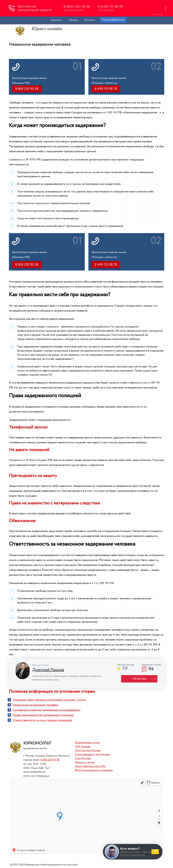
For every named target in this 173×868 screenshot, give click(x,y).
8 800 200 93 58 (50, 760)
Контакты (90, 20)
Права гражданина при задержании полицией (43, 715)
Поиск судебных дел (113, 20)
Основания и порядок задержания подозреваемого (46, 710)
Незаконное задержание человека (35, 705)
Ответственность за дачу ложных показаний (42, 720)
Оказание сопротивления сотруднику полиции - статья (49, 700)
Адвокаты (56, 20)
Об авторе (139, 679)
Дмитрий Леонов (48, 670)
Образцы (73, 20)
